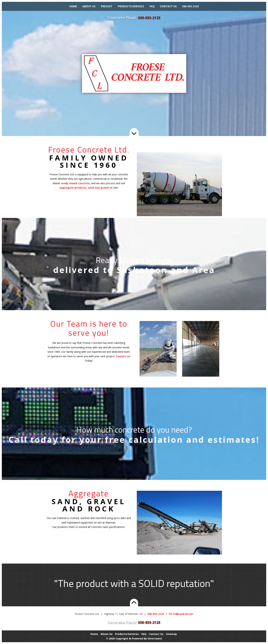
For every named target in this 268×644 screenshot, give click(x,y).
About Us (89, 6)
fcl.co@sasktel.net (181, 614)
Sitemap (171, 634)
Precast (107, 6)
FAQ (152, 6)
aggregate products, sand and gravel (84, 188)
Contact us (123, 356)
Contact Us (168, 6)
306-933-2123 (190, 6)
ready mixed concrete (75, 183)
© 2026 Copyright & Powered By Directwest (134, 638)
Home (73, 6)
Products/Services (131, 6)
